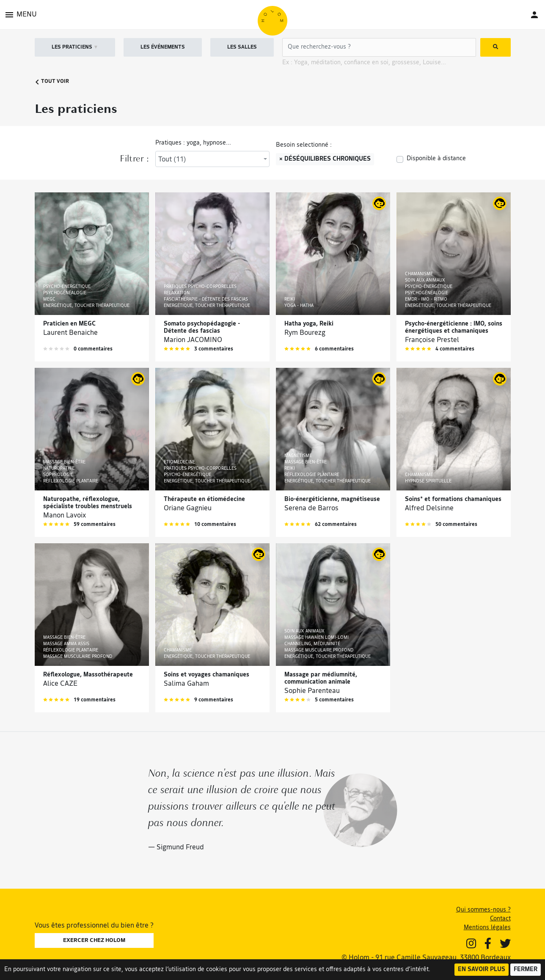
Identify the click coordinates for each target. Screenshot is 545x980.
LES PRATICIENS (75, 47)
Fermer (526, 970)
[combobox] (212, 159)
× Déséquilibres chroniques (325, 159)
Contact (500, 919)
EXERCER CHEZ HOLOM (94, 940)
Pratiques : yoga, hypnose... (193, 143)
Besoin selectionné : (304, 145)
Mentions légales (487, 928)
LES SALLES (242, 47)
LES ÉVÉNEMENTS (163, 47)
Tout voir (52, 82)
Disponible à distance (436, 159)
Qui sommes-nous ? (483, 910)
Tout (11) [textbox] (172, 160)
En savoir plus (482, 970)
